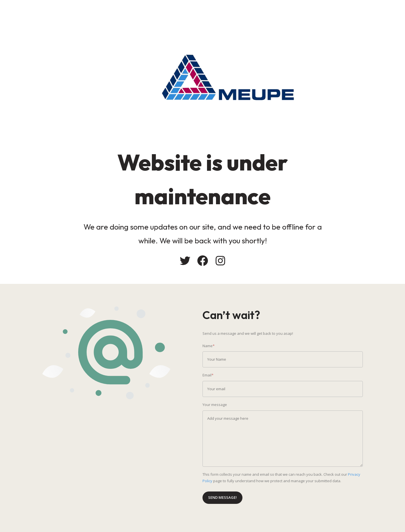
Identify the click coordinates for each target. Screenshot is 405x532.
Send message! (222, 497)
